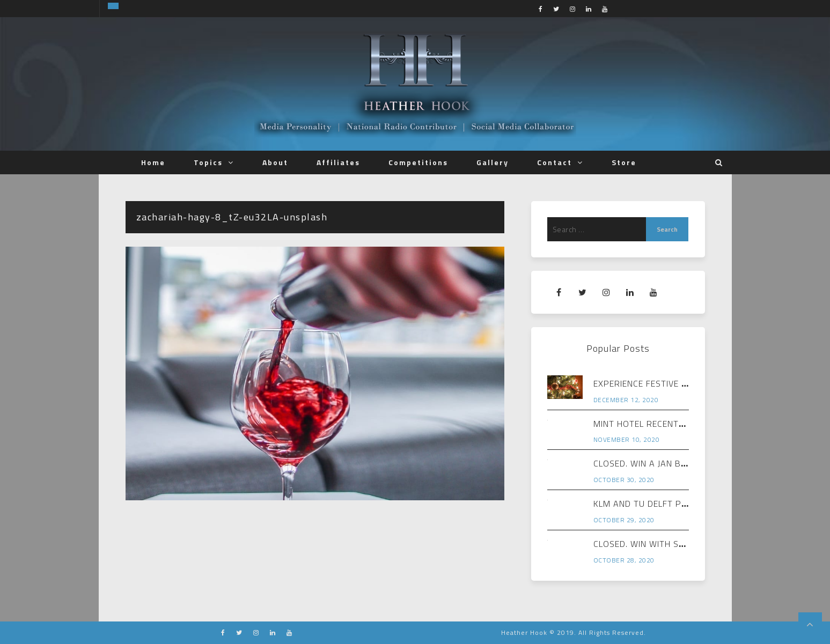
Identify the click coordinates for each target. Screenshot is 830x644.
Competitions (418, 162)
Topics (208, 162)
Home (153, 162)
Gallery (493, 162)
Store (624, 162)
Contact (554, 162)
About (275, 162)
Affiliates (338, 162)
